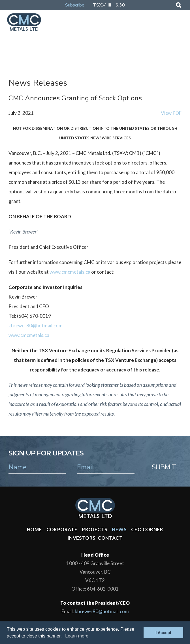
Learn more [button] (77, 636)
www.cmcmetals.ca (70, 272)
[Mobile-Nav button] (178, 22)
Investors (82, 538)
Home (34, 529)
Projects (95, 529)
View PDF (171, 113)
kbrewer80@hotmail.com (36, 326)
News (119, 529)
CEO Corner (147, 529)
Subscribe (75, 5)
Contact (110, 538)
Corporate (62, 529)
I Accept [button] (163, 633)
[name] (37, 467)
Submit (164, 467)
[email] (106, 467)
